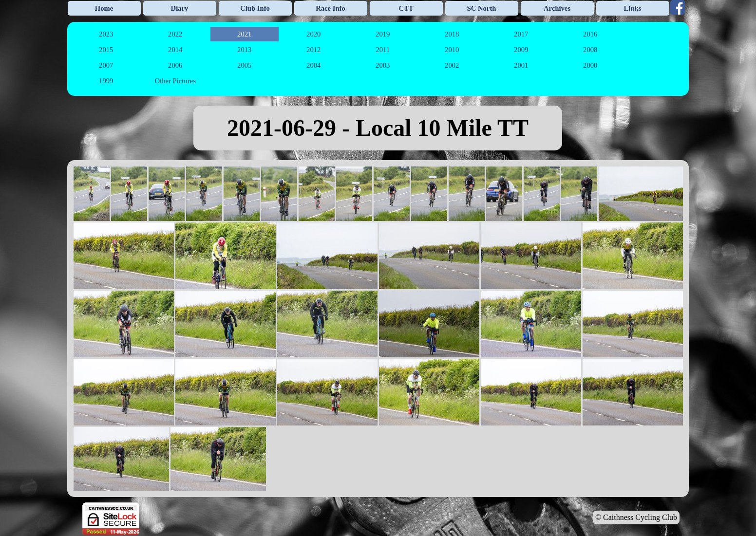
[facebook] (678, 7)
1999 (106, 81)
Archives (557, 8)
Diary (180, 8)
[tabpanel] (378, 128)
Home (104, 8)
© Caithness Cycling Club (636, 517)
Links (633, 8)
